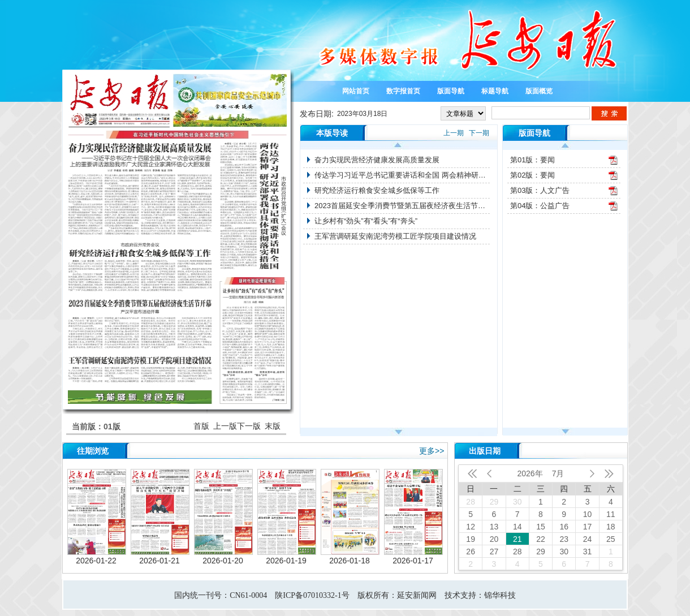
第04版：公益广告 (540, 206)
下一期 (479, 133)
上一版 (225, 426)
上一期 (454, 133)
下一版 (249, 426)
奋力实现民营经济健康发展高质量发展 (377, 160)
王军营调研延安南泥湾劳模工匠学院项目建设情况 (395, 236)
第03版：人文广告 (540, 190)
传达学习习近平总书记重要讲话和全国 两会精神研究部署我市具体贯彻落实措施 (402, 175)
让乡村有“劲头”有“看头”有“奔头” (366, 221)
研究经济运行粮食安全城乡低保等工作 (377, 190)
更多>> (432, 451)
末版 (273, 426)
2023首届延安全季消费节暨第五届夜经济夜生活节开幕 (402, 206)
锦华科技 (500, 595)
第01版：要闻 (532, 160)
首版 (201, 426)
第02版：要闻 (532, 175)
